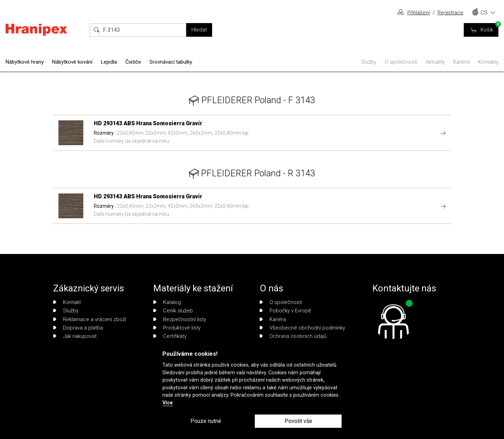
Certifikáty (170, 336)
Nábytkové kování (72, 62)
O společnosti (401, 62)
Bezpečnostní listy (180, 319)
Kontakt (67, 302)
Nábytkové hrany (25, 62)
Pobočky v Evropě (285, 311)
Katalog (167, 302)
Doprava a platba (78, 328)
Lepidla (109, 62)
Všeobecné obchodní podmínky (302, 328)
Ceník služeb (173, 311)
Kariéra (461, 62)
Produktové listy (177, 328)
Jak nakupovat (75, 336)
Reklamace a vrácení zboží (90, 319)
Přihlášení (419, 13)
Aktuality (435, 62)
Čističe (133, 62)
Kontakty (488, 62)
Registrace (450, 13)
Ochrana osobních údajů (293, 336)
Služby (369, 62)
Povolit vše (298, 421)
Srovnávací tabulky (171, 62)
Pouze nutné (206, 421)
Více (168, 403)
